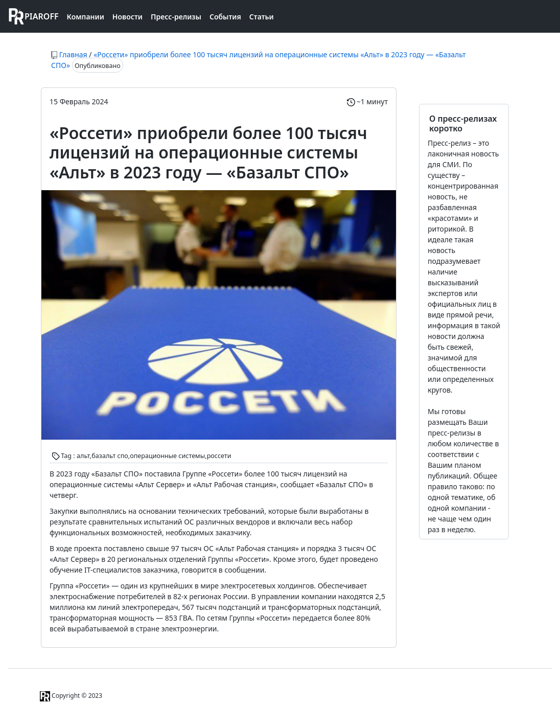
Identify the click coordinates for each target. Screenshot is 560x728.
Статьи (262, 17)
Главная (73, 54)
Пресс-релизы (176, 17)
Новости (127, 17)
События (225, 17)
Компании (86, 17)
